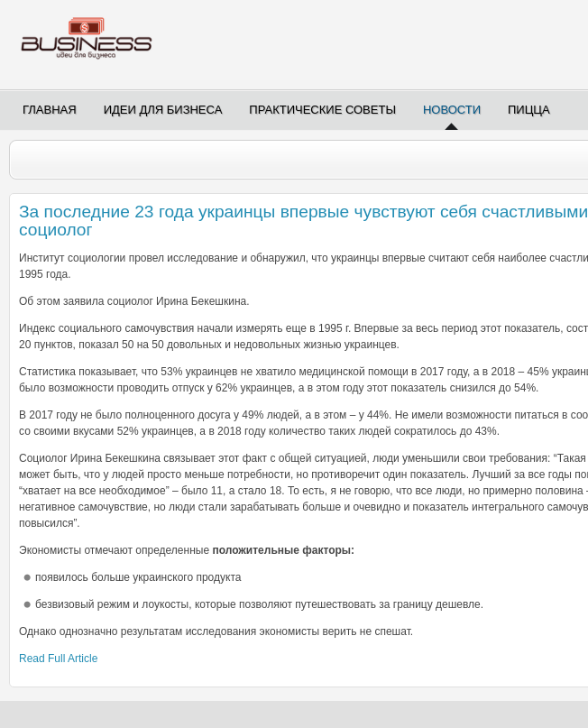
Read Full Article (58, 659)
